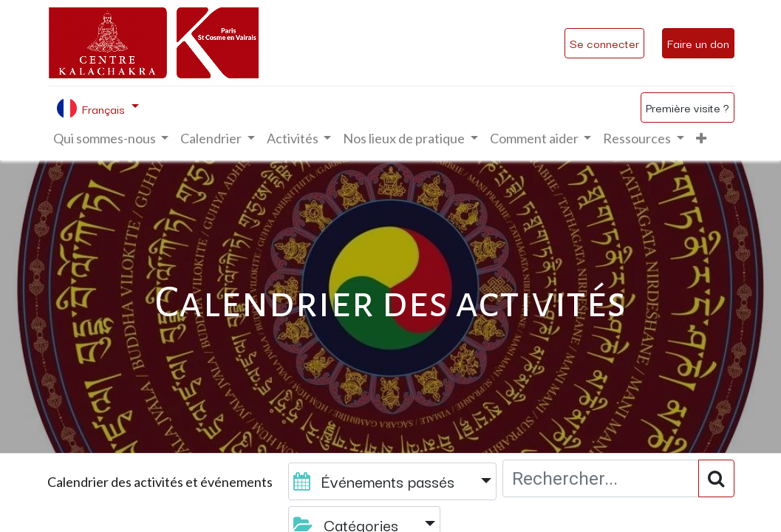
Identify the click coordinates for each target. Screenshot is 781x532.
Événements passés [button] (376, 481)
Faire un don (698, 43)
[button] (701, 139)
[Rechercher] (716, 478)
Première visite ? (688, 107)
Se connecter (604, 43)
